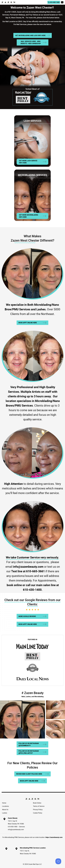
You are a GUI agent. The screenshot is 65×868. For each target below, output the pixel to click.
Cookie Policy (38, 813)
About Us (5, 810)
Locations (5, 806)
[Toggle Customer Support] (58, 861)
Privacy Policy (38, 810)
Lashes (5, 813)
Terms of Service (39, 806)
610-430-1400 (54, 2)
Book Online (37, 803)
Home (4, 803)
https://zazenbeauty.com (54, 837)
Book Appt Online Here (28, 323)
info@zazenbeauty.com (16, 829)
